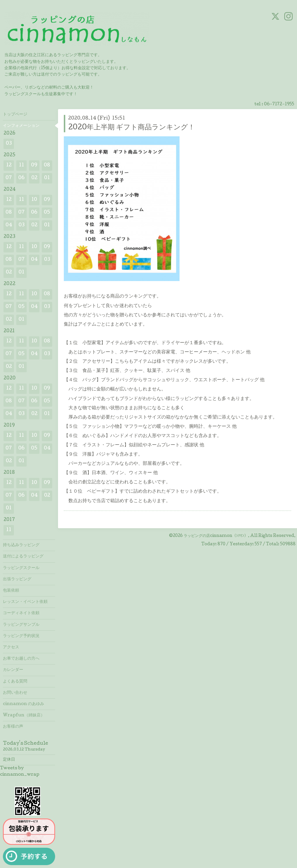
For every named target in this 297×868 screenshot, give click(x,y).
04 (9, 225)
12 (9, 165)
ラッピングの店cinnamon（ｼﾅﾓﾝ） (216, 536)
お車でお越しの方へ (21, 659)
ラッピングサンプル (21, 625)
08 (47, 165)
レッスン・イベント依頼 (25, 602)
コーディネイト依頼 (21, 613)
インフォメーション (21, 126)
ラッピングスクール (21, 568)
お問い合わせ (15, 693)
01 (47, 178)
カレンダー (13, 670)
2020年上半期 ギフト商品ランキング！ (132, 128)
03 (9, 144)
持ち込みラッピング (21, 545)
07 (9, 178)
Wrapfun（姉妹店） (24, 715)
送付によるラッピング (23, 557)
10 (34, 200)
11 (21, 165)
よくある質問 (15, 682)
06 (21, 178)
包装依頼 (11, 591)
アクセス (11, 647)
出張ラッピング (17, 579)
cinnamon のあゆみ (23, 704)
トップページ (15, 115)
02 (34, 178)
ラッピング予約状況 (21, 636)
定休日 (9, 760)
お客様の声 (13, 727)
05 (47, 213)
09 (34, 165)
